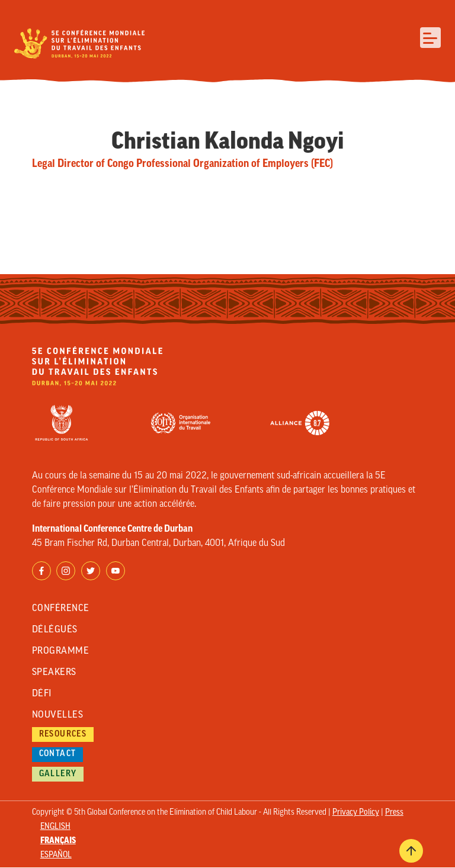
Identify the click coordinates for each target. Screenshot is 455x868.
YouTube (116, 571)
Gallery (58, 774)
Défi (42, 694)
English (55, 827)
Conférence (61, 609)
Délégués (55, 630)
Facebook (41, 571)
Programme (60, 651)
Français (58, 841)
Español (56, 855)
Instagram (66, 571)
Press (394, 813)
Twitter (91, 571)
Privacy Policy (356, 813)
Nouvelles (57, 715)
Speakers (54, 673)
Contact (58, 754)
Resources (63, 734)
